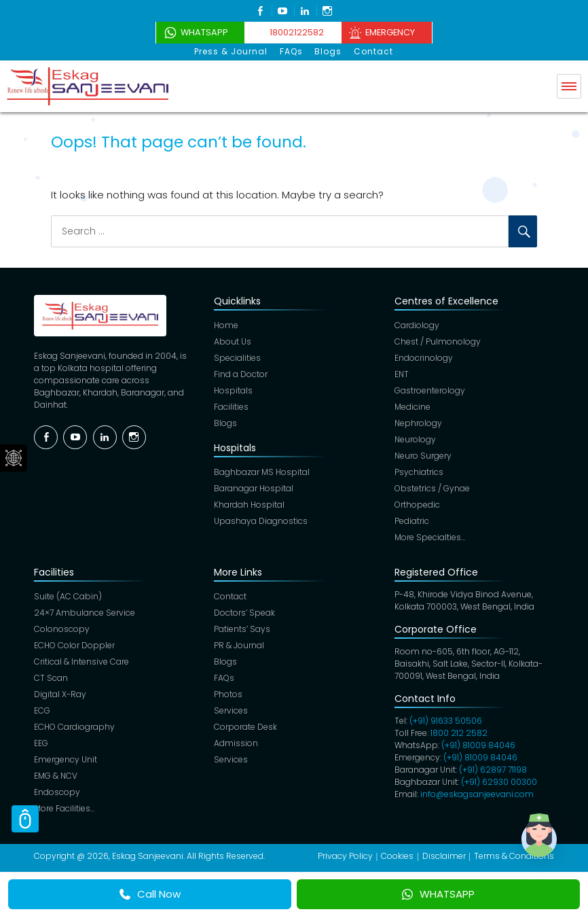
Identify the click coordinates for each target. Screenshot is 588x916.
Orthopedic (417, 505)
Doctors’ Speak (244, 613)
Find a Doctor (241, 374)
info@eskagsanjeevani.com (477, 794)
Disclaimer (444, 856)
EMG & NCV (56, 776)
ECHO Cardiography (74, 727)
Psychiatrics (419, 472)
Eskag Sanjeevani (148, 856)
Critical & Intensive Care (81, 662)
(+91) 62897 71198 (493, 770)
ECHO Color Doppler (74, 645)
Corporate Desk (245, 727)
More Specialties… (430, 537)
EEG (41, 743)
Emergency (395, 32)
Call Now (150, 894)
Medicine (412, 407)
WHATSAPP (438, 894)
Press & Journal (233, 51)
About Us (233, 341)
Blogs (328, 51)
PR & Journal (239, 645)
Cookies (397, 856)
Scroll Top (25, 819)
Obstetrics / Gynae (432, 488)
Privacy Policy (345, 856)
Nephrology (418, 423)
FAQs (292, 51)
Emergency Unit (66, 759)
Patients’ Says (242, 629)
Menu (569, 86)
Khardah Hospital (249, 505)
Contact (372, 51)
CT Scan (51, 678)
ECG (42, 710)
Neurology (415, 439)
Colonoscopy (62, 629)
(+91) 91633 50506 (446, 721)
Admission (236, 743)
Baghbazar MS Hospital (262, 472)
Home (226, 325)
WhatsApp (197, 32)
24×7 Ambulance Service (85, 613)
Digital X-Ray (60, 694)
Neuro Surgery (423, 456)
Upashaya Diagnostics (261, 521)
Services (231, 710)
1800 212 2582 (459, 733)
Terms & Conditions (514, 856)
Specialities (237, 358)
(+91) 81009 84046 (478, 745)
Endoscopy (57, 792)
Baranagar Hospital (254, 488)
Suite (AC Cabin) (68, 596)
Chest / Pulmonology (438, 341)
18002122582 (295, 32)
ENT (402, 374)
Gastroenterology (430, 390)
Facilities (231, 407)
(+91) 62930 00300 (499, 782)
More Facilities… (64, 808)
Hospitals (233, 390)
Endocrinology (424, 358)
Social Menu (14, 458)
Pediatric (412, 521)
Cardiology (417, 325)
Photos (228, 694)
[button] (546, 844)
